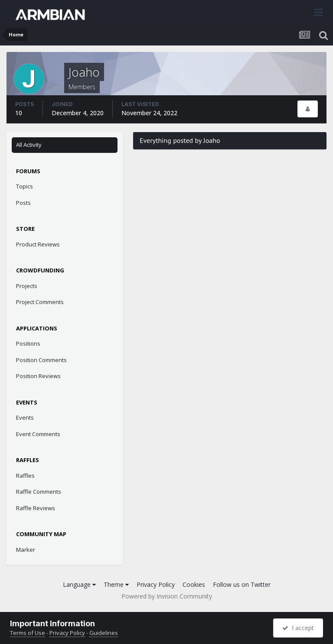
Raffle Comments (39, 492)
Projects (27, 286)
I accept (298, 628)
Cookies (194, 584)
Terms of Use (28, 633)
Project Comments (40, 302)
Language (79, 584)
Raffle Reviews (36, 508)
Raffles (25, 476)
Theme (116, 584)
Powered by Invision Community (167, 596)
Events (25, 417)
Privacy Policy (156, 584)
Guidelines (104, 633)
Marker (26, 550)
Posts (23, 203)
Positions (28, 343)
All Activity (29, 145)
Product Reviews (38, 244)
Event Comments (38, 434)
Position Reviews (38, 376)
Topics (24, 186)
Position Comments (41, 360)
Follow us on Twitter (242, 584)
